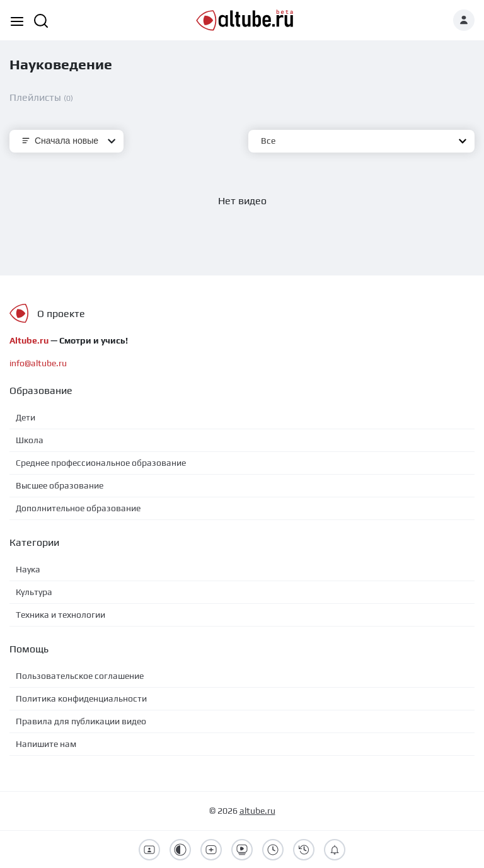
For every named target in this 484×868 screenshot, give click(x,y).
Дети (26, 417)
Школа (30, 440)
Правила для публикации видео (81, 721)
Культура (34, 592)
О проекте (61, 314)
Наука (28, 569)
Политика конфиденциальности (81, 698)
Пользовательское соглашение (80, 676)
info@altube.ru (38, 363)
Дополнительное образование (78, 508)
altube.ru (257, 811)
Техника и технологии (60, 615)
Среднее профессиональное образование (101, 463)
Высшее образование (60, 485)
